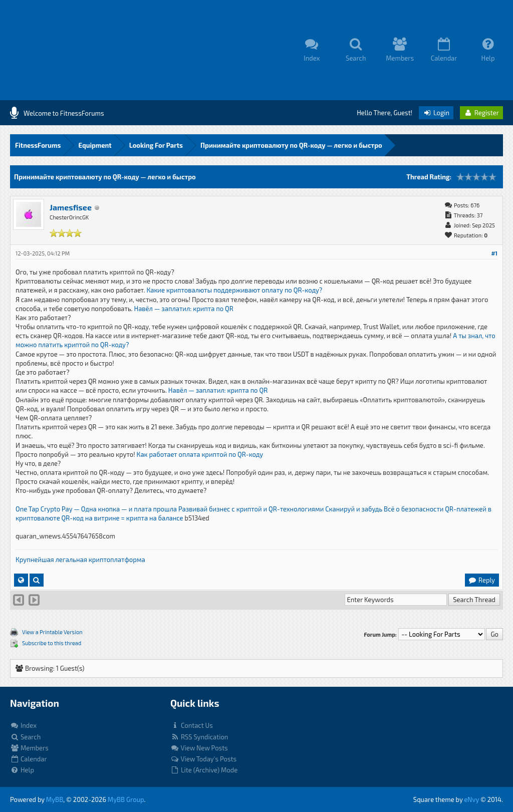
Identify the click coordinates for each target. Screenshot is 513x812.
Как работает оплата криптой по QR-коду (200, 454)
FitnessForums (38, 145)
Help (22, 770)
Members (29, 748)
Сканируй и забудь (354, 509)
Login (436, 113)
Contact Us (192, 725)
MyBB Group (126, 799)
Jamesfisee (71, 207)
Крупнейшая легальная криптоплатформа (80, 560)
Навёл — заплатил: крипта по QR (183, 309)
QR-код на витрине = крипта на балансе (122, 518)
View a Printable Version (52, 632)
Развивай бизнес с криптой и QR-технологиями (251, 509)
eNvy (471, 799)
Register (481, 113)
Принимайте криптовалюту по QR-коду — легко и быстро (291, 145)
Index (23, 725)
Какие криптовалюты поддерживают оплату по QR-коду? (234, 290)
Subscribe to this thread (52, 643)
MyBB (55, 799)
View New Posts (199, 748)
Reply (481, 580)
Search (25, 737)
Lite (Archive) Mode (204, 770)
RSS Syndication (199, 737)
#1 (494, 253)
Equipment (95, 145)
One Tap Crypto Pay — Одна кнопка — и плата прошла (96, 509)
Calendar (29, 759)
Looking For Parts (156, 145)
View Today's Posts (203, 759)
